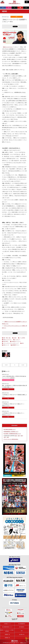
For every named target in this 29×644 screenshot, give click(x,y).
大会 (8, 389)
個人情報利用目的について (7, 627)
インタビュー (17, 340)
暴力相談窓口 (22, 627)
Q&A (22, 631)
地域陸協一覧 (7, 638)
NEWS (4, 11)
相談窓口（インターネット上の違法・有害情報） (7, 631)
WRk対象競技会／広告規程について (11, 432)
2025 (19, 436)
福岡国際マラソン (16, 345)
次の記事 (23, 365)
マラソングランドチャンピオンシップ (11, 343)
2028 (8, 437)
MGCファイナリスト (8, 47)
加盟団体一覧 (7, 634)
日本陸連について (7, 624)
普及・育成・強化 (7, 338)
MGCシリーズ (6, 345)
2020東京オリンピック (16, 341)
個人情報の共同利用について (10, 429)
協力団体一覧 (22, 634)
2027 (5, 437)
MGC (23, 343)
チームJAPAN (22, 338)
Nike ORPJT (6, 341)
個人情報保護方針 (22, 624)
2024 (16, 436)
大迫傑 (15, 338)
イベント (8, 380)
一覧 (14, 365)
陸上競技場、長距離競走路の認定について (12, 434)
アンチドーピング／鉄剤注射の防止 (11, 439)
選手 (17, 17)
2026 (22, 436)
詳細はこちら (23, 643)
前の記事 (6, 365)
